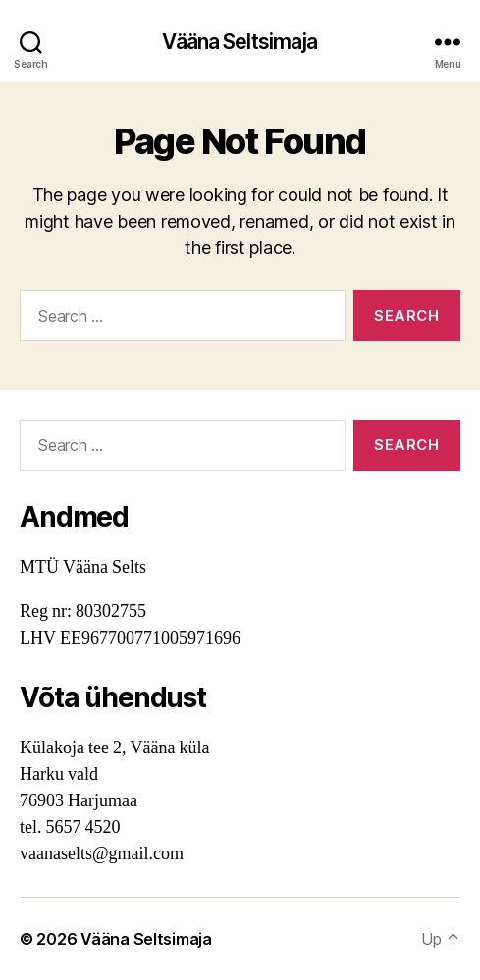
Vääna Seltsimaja (240, 42)
